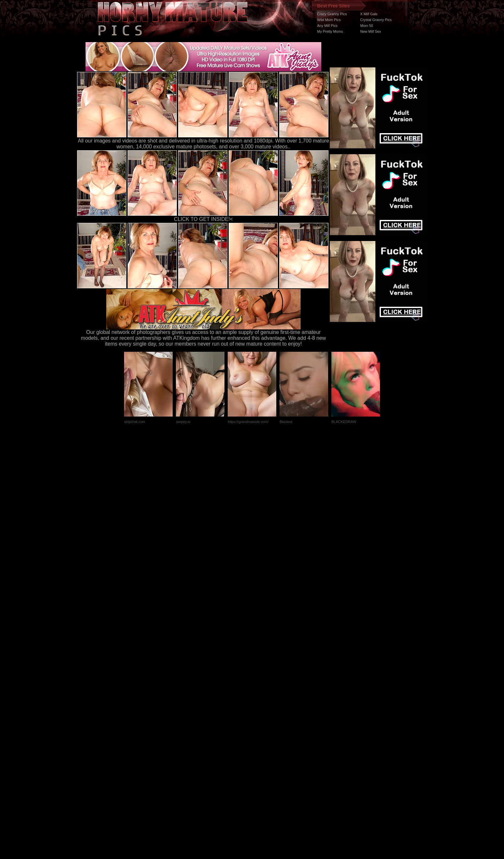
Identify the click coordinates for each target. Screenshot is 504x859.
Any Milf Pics (327, 26)
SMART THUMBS (263, 737)
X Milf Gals (369, 14)
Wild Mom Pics (329, 20)
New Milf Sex (371, 31)
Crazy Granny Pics (332, 14)
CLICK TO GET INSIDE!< (203, 219)
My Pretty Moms (330, 31)
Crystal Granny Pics (376, 20)
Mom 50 (367, 26)
